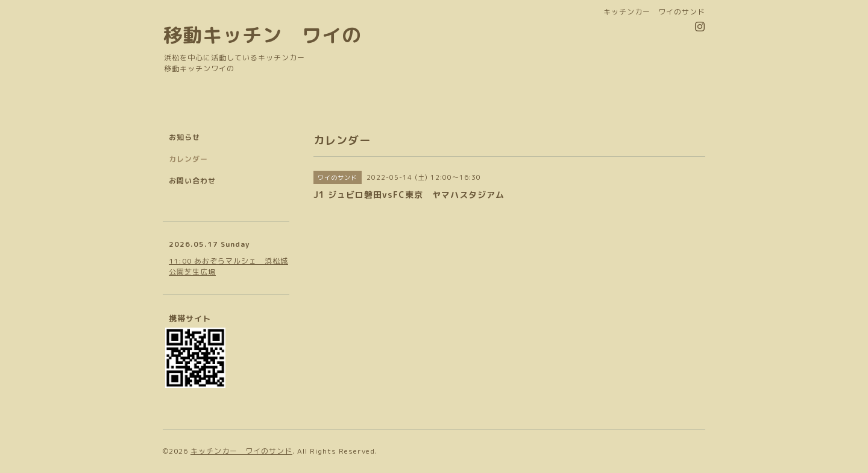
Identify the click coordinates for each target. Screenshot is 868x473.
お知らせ (184, 137)
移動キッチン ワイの (262, 35)
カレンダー (188, 159)
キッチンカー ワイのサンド (241, 451)
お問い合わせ (192, 181)
